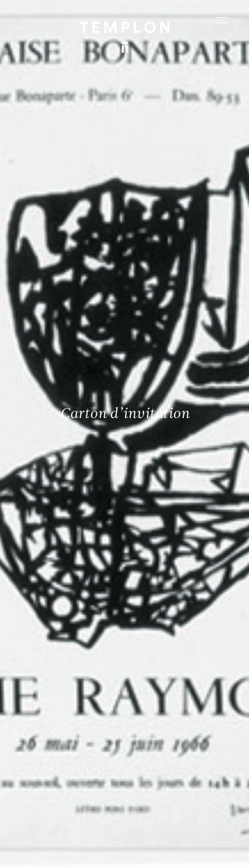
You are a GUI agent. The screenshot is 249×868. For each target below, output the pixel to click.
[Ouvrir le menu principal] (222, 20)
